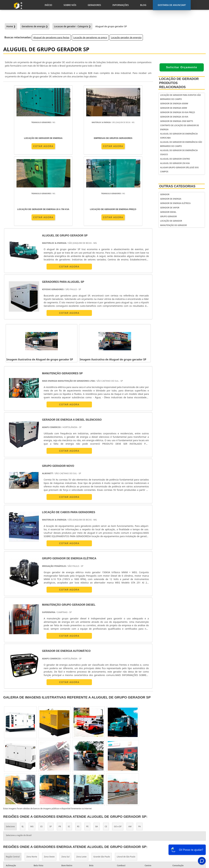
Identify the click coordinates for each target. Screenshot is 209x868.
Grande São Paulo (102, 785)
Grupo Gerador (169, 216)
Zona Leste (81, 785)
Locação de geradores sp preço (90, 37)
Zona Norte (32, 785)
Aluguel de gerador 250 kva (175, 163)
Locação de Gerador (171, 221)
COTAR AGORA (22, 146)
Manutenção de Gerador (173, 225)
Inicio (176, 826)
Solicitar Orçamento (182, 67)
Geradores (179, 835)
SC (69, 755)
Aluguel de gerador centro (175, 159)
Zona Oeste (49, 785)
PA (140, 755)
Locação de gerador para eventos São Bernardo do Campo (181, 97)
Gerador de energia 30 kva (174, 117)
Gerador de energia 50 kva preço (178, 112)
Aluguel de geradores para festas (51, 37)
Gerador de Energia (171, 199)
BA (97, 755)
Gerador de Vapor (170, 208)
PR (60, 755)
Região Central (13, 785)
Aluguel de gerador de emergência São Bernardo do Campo (181, 144)
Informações (180, 839)
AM (130, 755)
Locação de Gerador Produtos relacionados (179, 83)
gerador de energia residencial (121, 825)
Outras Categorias (177, 186)
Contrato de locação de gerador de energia (180, 127)
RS (78, 755)
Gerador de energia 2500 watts (177, 121)
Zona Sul (65, 785)
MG (32, 755)
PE (87, 755)
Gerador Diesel (168, 212)
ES (41, 755)
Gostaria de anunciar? (182, 818)
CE (106, 755)
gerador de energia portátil (127, 819)
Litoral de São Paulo (126, 785)
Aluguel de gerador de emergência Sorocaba (179, 136)
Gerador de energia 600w (174, 108)
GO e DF (118, 755)
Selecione (10, 755)
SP (51, 755)
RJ (23, 755)
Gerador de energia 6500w (174, 104)
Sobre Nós (178, 831)
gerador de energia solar (125, 831)
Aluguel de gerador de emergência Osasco (179, 152)
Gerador (165, 194)
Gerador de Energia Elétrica (175, 203)
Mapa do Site (180, 843)
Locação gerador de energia (126, 37)
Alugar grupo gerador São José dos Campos (179, 170)
